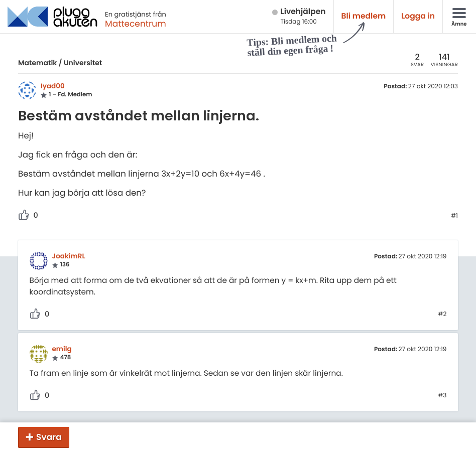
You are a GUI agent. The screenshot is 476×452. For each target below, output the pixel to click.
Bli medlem (364, 16)
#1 (454, 216)
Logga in (418, 16)
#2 (442, 315)
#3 (442, 396)
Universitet (83, 63)
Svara (49, 437)
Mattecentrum (136, 24)
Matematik (37, 63)
